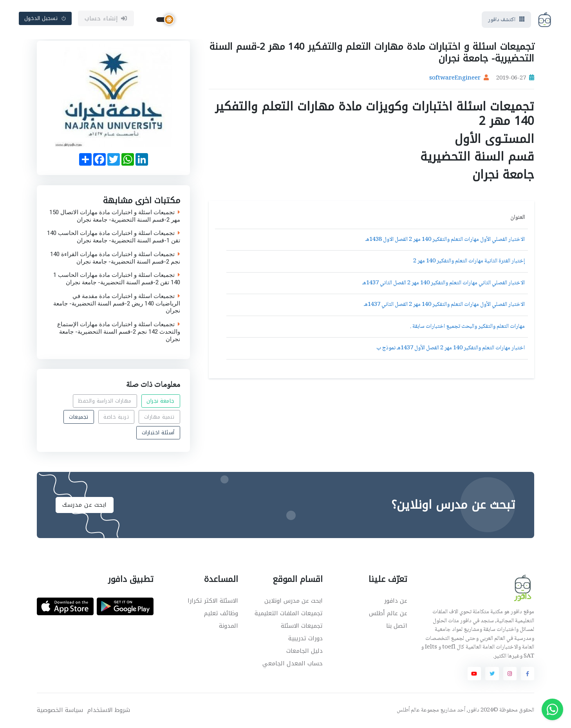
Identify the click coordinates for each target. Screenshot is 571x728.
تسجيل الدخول (45, 18)
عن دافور (396, 601)
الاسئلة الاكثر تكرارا (213, 601)
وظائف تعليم (221, 613)
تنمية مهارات (159, 417)
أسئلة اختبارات (158, 433)
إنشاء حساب (106, 18)
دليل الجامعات (304, 651)
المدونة (229, 626)
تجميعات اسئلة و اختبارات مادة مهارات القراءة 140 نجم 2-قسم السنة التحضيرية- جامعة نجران (115, 258)
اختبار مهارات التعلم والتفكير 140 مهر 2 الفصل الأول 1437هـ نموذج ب (451, 348)
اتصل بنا (397, 626)
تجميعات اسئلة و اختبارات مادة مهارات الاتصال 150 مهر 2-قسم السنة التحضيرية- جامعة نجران (115, 216)
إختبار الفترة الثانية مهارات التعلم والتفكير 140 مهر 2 (469, 261)
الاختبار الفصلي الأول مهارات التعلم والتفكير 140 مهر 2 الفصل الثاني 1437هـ (444, 305)
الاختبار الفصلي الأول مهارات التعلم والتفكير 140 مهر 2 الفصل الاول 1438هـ (445, 240)
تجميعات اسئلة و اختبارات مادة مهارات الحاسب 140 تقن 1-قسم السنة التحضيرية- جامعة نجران (114, 237)
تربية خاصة (116, 417)
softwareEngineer (455, 78)
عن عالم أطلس (388, 613)
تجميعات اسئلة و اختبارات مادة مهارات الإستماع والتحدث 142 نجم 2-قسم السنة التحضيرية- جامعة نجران (119, 332)
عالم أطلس (408, 710)
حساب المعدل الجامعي (293, 663)
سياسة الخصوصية (60, 710)
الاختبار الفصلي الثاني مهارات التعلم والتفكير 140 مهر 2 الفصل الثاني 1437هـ (444, 283)
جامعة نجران (161, 401)
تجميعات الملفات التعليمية (289, 613)
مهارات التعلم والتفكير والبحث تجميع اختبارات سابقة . (467, 327)
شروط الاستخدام (109, 710)
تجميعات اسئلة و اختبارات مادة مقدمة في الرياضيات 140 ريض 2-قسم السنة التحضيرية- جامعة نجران (117, 303)
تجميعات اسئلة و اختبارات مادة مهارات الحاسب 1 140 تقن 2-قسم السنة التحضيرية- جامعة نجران (117, 279)
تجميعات (79, 417)
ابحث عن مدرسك (85, 505)
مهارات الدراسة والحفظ (105, 401)
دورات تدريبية (305, 638)
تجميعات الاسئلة (302, 626)
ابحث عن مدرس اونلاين (294, 601)
